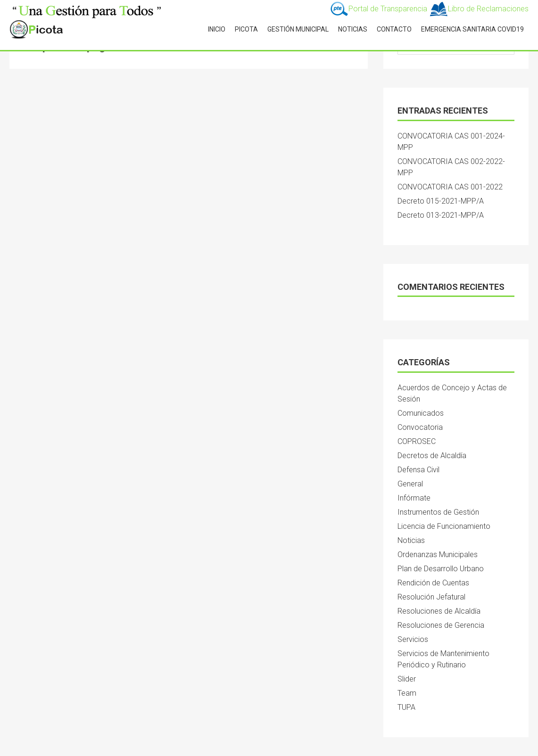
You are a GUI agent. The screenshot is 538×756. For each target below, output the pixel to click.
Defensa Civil (418, 470)
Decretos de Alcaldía (432, 456)
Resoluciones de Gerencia (441, 625)
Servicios (413, 639)
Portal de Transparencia (379, 9)
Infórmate (414, 498)
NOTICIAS (353, 29)
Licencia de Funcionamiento (444, 526)
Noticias (411, 540)
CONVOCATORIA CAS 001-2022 (450, 187)
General (410, 484)
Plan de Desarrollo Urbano (441, 569)
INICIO (217, 29)
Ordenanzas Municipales (438, 555)
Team (407, 693)
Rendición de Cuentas (433, 583)
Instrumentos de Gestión (438, 512)
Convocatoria (420, 427)
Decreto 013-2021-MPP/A (441, 215)
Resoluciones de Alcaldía (439, 611)
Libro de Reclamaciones (479, 9)
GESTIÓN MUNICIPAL (298, 29)
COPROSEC (417, 441)
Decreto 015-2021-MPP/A (441, 201)
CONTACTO (394, 29)
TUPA (406, 707)
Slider (407, 679)
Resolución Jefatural (431, 597)
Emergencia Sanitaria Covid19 (472, 29)
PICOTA (246, 29)
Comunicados (421, 413)
